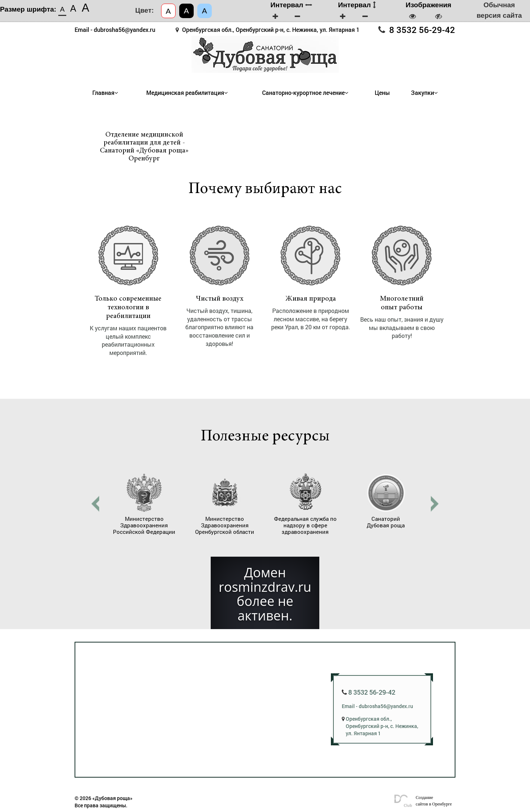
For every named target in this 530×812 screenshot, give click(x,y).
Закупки (422, 93)
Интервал (291, 5)
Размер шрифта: (28, 9)
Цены (382, 93)
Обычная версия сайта (499, 10)
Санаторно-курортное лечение (303, 93)
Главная (103, 93)
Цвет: (145, 10)
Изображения (429, 5)
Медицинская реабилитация (185, 93)
